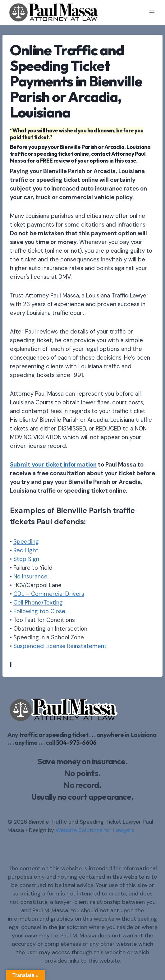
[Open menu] (152, 12)
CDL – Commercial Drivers (49, 594)
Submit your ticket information (53, 465)
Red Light (26, 550)
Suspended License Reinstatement (60, 646)
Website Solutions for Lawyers (95, 830)
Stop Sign (26, 559)
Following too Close (39, 611)
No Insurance (30, 576)
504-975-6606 (76, 742)
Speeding (26, 542)
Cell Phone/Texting (38, 603)
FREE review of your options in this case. (89, 161)
